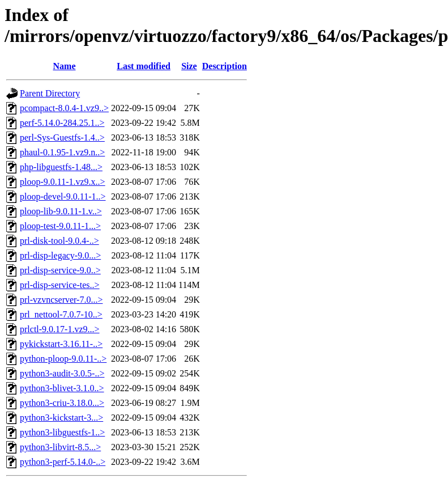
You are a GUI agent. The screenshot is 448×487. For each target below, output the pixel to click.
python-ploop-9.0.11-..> (63, 359)
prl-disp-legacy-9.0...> (60, 255)
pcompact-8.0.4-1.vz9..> (64, 108)
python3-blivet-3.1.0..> (62, 388)
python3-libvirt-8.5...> (60, 447)
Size (189, 66)
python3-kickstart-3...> (61, 418)
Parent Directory (50, 93)
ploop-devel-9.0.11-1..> (63, 196)
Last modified (144, 66)
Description (225, 66)
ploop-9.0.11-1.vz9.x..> (63, 182)
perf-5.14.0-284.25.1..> (62, 123)
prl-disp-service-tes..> (60, 285)
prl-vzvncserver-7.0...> (61, 300)
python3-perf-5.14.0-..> (63, 462)
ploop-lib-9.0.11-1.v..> (61, 211)
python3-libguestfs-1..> (62, 432)
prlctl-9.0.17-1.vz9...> (60, 329)
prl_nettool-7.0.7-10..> (61, 314)
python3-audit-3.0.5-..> (62, 373)
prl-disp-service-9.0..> (60, 270)
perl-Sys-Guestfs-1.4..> (62, 137)
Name (65, 66)
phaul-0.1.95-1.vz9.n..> (62, 152)
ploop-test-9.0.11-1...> (60, 226)
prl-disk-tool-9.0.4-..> (59, 241)
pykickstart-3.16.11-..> (61, 344)
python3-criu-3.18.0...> (62, 403)
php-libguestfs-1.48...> (61, 167)
